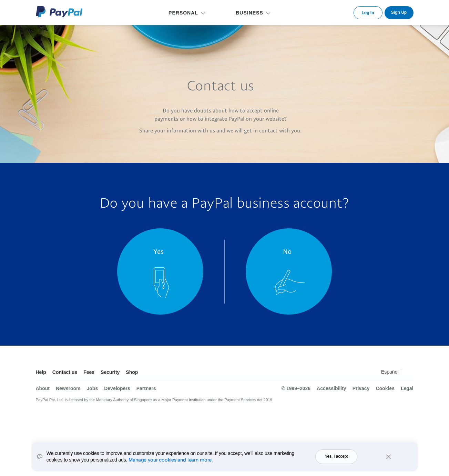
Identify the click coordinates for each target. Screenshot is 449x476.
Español (390, 372)
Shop (132, 372)
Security (110, 372)
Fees (89, 372)
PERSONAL (183, 13)
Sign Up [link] (399, 12)
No (287, 251)
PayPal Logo (59, 12)
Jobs (93, 388)
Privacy (361, 388)
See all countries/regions (408, 373)
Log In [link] (368, 13)
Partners (146, 388)
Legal (407, 388)
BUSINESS (249, 13)
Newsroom (68, 388)
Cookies (385, 388)
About (43, 388)
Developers (117, 388)
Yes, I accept (336, 460)
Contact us (65, 372)
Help (41, 372)
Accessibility (331, 388)
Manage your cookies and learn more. (171, 463)
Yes (159, 251)
